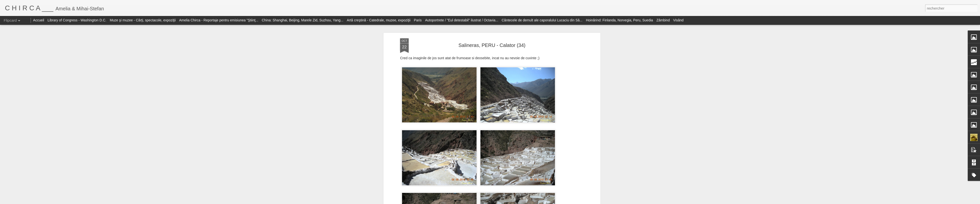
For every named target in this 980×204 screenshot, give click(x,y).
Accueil (39, 20)
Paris (418, 20)
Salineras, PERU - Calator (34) (492, 45)
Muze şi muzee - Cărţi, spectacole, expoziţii (143, 20)
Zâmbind (663, 20)
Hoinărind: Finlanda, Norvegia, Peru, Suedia (619, 20)
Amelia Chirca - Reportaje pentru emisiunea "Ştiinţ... (219, 20)
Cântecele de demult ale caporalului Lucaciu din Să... (542, 20)
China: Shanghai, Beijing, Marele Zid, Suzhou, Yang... (302, 20)
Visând (679, 20)
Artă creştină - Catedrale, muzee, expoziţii (379, 20)
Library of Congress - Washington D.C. (77, 20)
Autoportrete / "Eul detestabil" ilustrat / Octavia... (462, 20)
